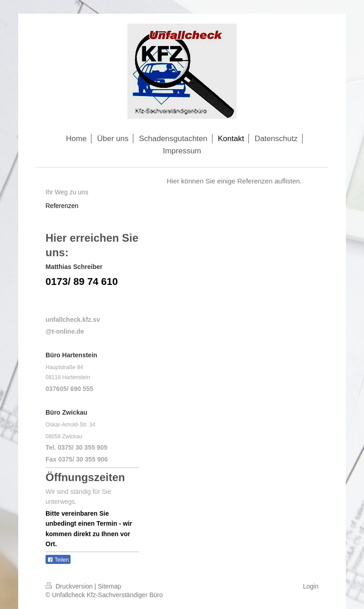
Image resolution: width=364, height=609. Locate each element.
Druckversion (70, 586)
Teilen (58, 560)
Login (311, 586)
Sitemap (109, 586)
